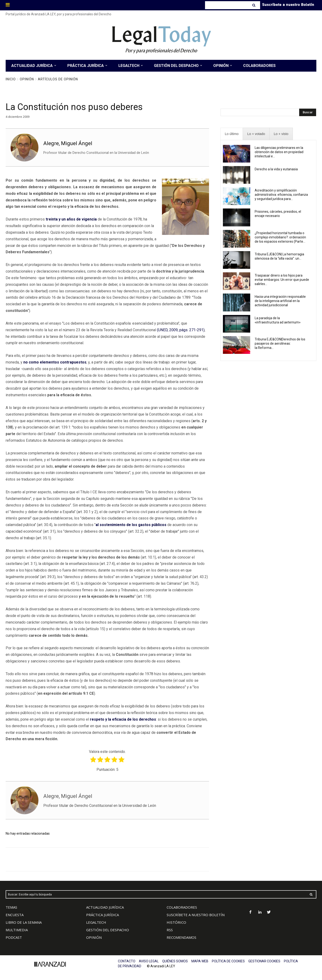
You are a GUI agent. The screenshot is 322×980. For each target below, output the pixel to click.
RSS (170, 930)
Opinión (27, 79)
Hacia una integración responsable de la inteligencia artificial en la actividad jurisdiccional (280, 301)
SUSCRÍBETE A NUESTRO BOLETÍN (196, 915)
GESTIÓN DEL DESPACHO (108, 930)
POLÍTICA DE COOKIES (228, 961)
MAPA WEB (200, 961)
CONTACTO (127, 961)
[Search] (254, 5)
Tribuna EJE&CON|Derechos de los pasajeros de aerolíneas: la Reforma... (280, 343)
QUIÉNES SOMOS (175, 961)
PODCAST (14, 937)
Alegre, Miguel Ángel (68, 143)
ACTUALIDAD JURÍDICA (105, 907)
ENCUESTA (15, 915)
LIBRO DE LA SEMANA (24, 922)
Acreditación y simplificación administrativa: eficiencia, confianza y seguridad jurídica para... (281, 195)
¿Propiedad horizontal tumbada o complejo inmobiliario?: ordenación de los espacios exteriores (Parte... (280, 237)
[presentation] (232, 134)
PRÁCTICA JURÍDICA (103, 915)
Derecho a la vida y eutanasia (276, 169)
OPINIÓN (94, 937)
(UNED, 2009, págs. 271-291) (181, 330)
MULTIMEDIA (17, 930)
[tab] (232, 134)
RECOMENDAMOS (181, 937)
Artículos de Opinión (58, 79)
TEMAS (11, 907)
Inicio (11, 79)
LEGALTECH (96, 922)
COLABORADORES (182, 907)
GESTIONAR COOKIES (264, 961)
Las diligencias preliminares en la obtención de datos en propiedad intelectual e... (279, 152)
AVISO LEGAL (149, 961)
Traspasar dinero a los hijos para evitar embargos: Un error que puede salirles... (282, 280)
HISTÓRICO (176, 922)
